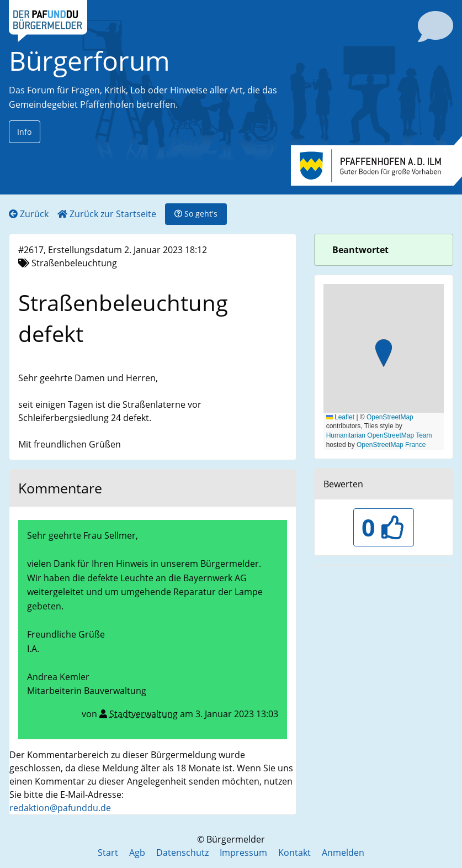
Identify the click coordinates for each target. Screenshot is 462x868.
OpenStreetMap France (391, 445)
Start (108, 853)
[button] (384, 354)
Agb (137, 853)
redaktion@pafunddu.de (60, 808)
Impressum (243, 853)
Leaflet (340, 417)
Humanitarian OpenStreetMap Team (379, 435)
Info (24, 132)
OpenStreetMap (390, 417)
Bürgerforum (89, 61)
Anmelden (343, 853)
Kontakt (294, 853)
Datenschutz (182, 853)
